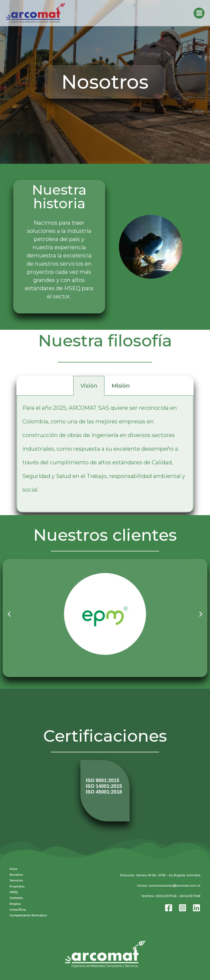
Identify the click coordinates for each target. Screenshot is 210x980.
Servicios (16, 880)
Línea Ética (18, 908)
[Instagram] (183, 907)
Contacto (16, 897)
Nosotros (16, 874)
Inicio (14, 869)
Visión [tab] (89, 386)
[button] (9, 614)
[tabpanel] (105, 454)
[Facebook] (169, 907)
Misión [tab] (121, 386)
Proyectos (17, 885)
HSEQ (14, 891)
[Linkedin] (196, 907)
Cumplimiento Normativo (28, 913)
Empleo (15, 902)
